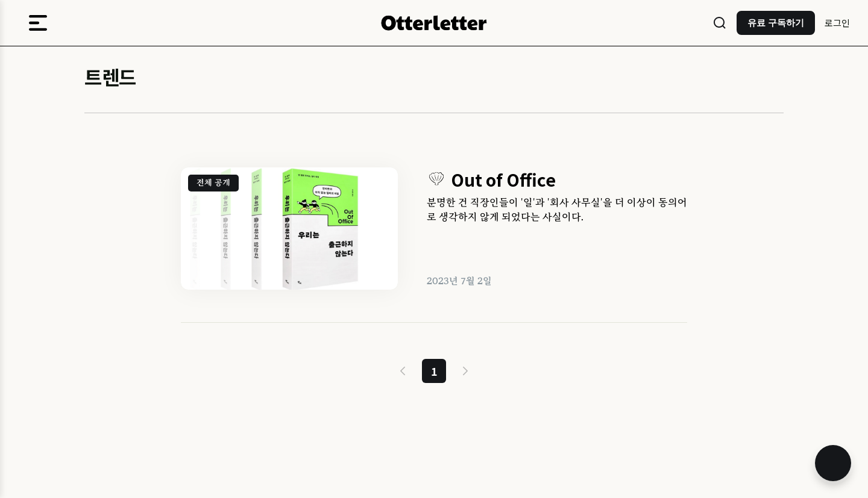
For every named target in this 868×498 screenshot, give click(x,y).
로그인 (837, 23)
